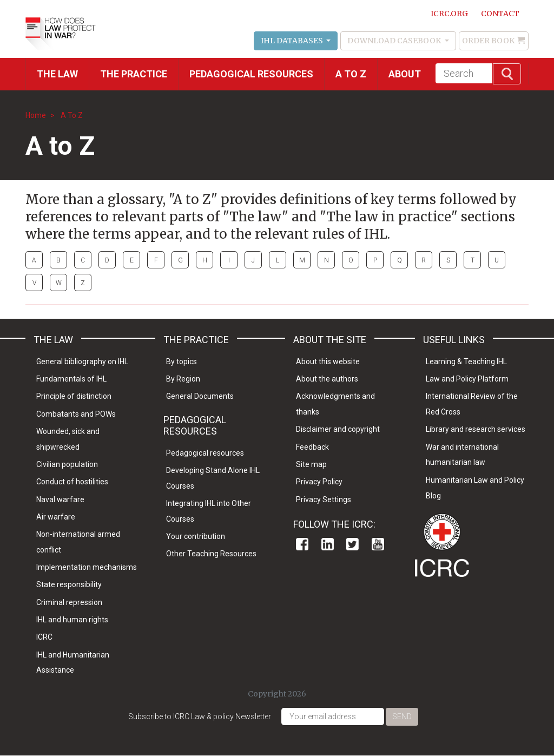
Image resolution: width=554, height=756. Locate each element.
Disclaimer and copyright (338, 429)
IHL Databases (293, 41)
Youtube (378, 544)
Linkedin (328, 544)
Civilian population (67, 464)
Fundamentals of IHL (71, 379)
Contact (500, 14)
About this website (328, 361)
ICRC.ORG (449, 14)
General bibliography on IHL (82, 361)
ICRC (44, 637)
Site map (311, 464)
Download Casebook (395, 41)
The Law (57, 74)
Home (36, 115)
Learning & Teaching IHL (466, 361)
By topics (182, 361)
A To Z (72, 115)
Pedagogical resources (251, 74)
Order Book (488, 41)
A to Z (351, 74)
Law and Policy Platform (467, 379)
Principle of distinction (74, 396)
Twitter (352, 544)
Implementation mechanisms (87, 567)
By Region (183, 379)
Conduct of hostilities (72, 482)
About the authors (327, 379)
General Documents (200, 396)
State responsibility (69, 584)
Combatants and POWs (76, 414)
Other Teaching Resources (211, 554)
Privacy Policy (319, 482)
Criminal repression (69, 602)
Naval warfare (60, 499)
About (405, 74)
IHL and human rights (72, 620)
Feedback (312, 447)
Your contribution (196, 536)
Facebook (302, 544)
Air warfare (56, 517)
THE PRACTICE (134, 74)
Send (402, 716)
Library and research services (476, 429)
